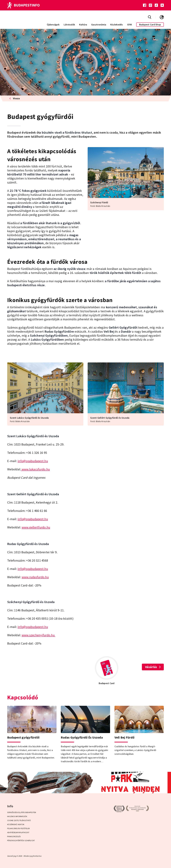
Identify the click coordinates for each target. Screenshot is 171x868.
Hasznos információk (17, 816)
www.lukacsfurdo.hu (35, 469)
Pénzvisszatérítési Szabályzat (21, 840)
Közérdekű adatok (16, 824)
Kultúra (83, 25)
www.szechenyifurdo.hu (39, 635)
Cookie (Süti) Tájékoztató (19, 820)
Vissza (15, 98)
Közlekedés (117, 25)
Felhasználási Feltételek (19, 828)
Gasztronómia (99, 25)
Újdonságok (53, 25)
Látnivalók (69, 25)
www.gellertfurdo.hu (36, 527)
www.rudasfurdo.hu (35, 577)
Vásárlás (153, 667)
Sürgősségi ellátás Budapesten (22, 812)
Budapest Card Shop (150, 25)
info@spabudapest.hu (33, 461)
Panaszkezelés (14, 836)
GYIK (130, 25)
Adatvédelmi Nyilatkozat (18, 832)
